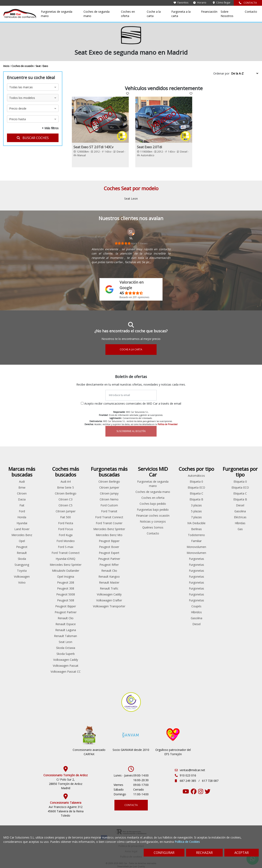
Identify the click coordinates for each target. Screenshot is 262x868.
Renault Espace (66, 624)
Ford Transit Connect (66, 553)
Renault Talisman (65, 636)
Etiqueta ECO (196, 487)
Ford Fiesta (66, 523)
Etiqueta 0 (196, 482)
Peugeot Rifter (109, 565)
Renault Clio (66, 618)
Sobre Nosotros (227, 14)
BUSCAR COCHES (33, 138)
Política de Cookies (187, 842)
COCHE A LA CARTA (131, 349)
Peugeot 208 (66, 582)
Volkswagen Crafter (109, 600)
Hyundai (22, 523)
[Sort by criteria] (245, 73)
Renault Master (109, 582)
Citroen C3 (65, 499)
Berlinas (196, 529)
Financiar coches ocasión (153, 515)
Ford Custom (109, 505)
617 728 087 (210, 781)
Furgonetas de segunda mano (57, 14)
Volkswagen (22, 577)
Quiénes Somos (153, 527)
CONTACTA (248, 3)
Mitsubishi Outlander (66, 571)
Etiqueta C (196, 493)
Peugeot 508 (66, 600)
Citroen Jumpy (109, 493)
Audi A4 (66, 482)
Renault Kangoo (109, 577)
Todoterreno (196, 535)
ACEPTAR (242, 853)
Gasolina (196, 618)
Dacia (22, 499)
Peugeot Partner (66, 612)
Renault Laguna (66, 630)
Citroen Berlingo (66, 493)
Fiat (22, 505)
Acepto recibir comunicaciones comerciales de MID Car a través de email (133, 403)
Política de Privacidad (168, 424)
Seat (38, 66)
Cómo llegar (222, 3)
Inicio (7, 66)
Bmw (22, 487)
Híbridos (196, 612)
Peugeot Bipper (66, 606)
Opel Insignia (66, 577)
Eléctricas (240, 517)
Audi (22, 482)
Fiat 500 (65, 517)
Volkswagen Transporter (109, 606)
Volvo (22, 582)
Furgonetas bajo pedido (153, 510)
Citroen (22, 493)
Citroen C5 (65, 505)
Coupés (196, 606)
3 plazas (196, 505)
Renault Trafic (109, 588)
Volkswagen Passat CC (66, 672)
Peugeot (22, 547)
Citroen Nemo (109, 499)
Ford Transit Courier (109, 523)
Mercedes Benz (22, 535)
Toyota (22, 571)
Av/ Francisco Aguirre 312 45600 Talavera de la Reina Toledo (66, 811)
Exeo (45, 66)
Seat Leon (131, 199)
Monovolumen (196, 547)
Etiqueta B (196, 499)
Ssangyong (22, 565)
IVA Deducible (196, 523)
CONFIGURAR (164, 853)
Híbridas (240, 523)
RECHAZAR (204, 853)
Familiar (196, 541)
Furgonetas (196, 559)
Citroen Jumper (66, 511)
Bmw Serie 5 (65, 487)
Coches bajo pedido (153, 504)
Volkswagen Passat (66, 666)
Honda (22, 517)
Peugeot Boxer (109, 547)
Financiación (209, 12)
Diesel (196, 624)
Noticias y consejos (153, 521)
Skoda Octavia (66, 648)
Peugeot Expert (109, 553)
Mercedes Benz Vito (109, 535)
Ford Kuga (66, 535)
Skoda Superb (66, 654)
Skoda (22, 559)
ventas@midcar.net (192, 770)
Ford (22, 511)
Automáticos (196, 476)
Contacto (251, 12)
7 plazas (196, 517)
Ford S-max (66, 547)
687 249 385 (188, 781)
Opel (22, 541)
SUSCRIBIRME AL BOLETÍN (131, 431)
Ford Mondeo (66, 541)
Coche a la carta (154, 14)
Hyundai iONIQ (65, 559)
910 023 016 (188, 775)
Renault (22, 553)
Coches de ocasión (23, 66)
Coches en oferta (128, 14)
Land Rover (22, 529)
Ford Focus (66, 529)
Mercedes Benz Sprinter (66, 565)
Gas (240, 529)
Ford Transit (109, 511)
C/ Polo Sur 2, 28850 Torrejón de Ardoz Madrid (66, 784)
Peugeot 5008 (66, 594)
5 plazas (196, 511)
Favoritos (181, 3)
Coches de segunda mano (97, 14)
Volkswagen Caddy (66, 660)
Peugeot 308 (66, 588)
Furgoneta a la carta (181, 14)
